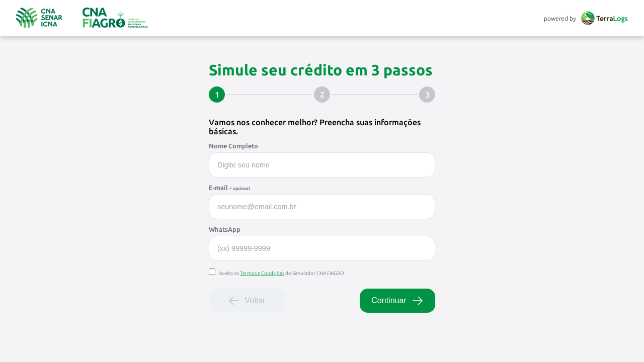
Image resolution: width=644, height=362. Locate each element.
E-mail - (229, 188)
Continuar (397, 301)
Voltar (247, 301)
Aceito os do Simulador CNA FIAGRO (276, 273)
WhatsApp (225, 229)
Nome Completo (233, 146)
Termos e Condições (262, 273)
